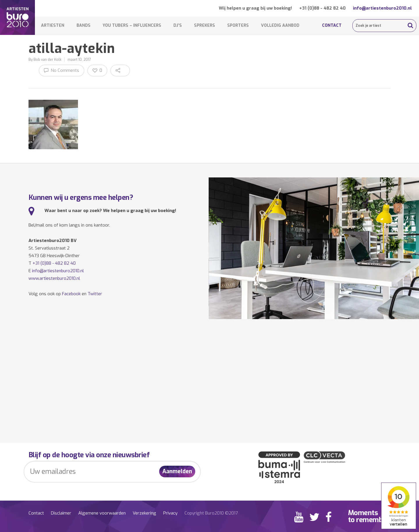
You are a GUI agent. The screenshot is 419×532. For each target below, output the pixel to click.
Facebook (71, 294)
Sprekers (205, 25)
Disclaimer (61, 513)
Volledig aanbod (280, 25)
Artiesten (53, 25)
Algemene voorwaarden (102, 513)
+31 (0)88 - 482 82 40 (322, 8)
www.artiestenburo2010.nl (54, 278)
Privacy (170, 513)
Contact (332, 25)
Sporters (238, 25)
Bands (84, 25)
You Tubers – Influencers (132, 25)
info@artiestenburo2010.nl (382, 8)
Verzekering (144, 513)
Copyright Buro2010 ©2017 (211, 513)
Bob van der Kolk (47, 60)
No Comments (62, 70)
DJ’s (178, 25)
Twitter (95, 294)
